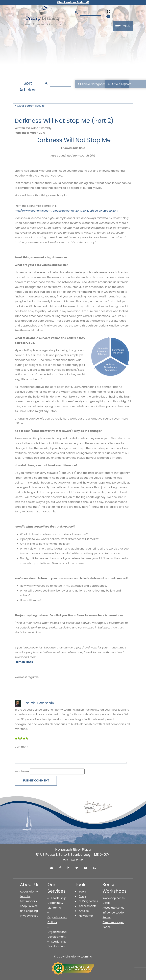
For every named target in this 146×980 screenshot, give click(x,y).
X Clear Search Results (30, 106)
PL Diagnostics (88, 901)
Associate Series (113, 908)
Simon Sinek (25, 662)
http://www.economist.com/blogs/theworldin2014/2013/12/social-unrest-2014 (66, 211)
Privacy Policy (29, 916)
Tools (82, 892)
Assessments (88, 906)
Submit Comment (36, 781)
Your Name (22, 771)
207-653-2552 (73, 860)
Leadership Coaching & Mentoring (57, 903)
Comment (21, 747)
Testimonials (28, 901)
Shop (82, 896)
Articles (84, 911)
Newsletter (86, 916)
